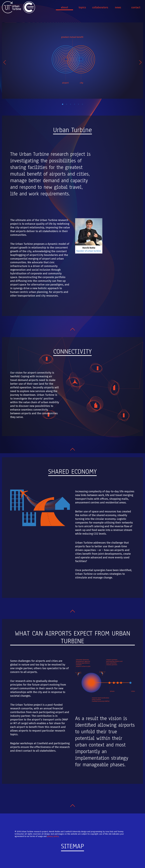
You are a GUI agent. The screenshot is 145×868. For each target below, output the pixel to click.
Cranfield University (29, 7)
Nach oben (72, 329)
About (64, 7)
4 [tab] (74, 104)
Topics (82, 7)
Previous (5, 62)
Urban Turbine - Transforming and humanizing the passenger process (12, 7)
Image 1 (72, 61)
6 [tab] (82, 104)
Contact (136, 7)
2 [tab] (67, 104)
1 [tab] (63, 104)
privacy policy (53, 836)
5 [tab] (78, 104)
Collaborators (100, 7)
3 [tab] (71, 104)
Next (140, 62)
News (118, 7)
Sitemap (72, 846)
